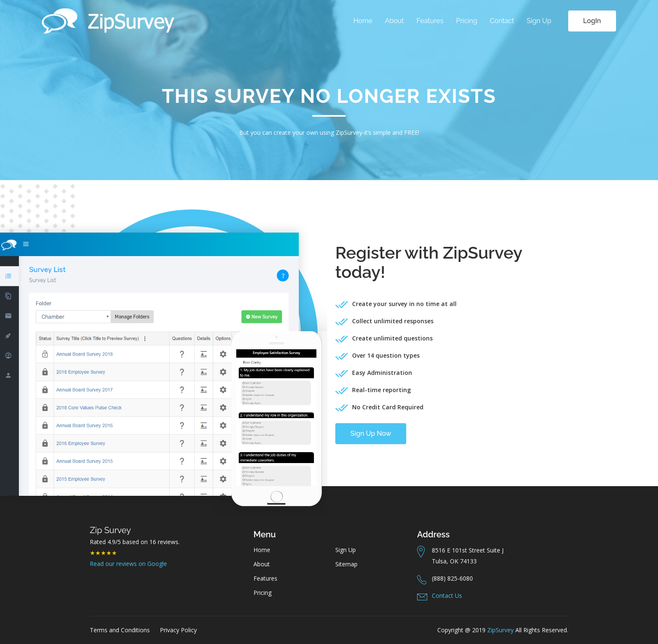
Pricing (467, 21)
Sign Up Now (371, 433)
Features (430, 21)
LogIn (592, 21)
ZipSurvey (500, 630)
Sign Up (539, 21)
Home (363, 21)
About (394, 21)
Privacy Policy (178, 630)
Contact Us (447, 596)
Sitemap (346, 564)
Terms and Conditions (120, 630)
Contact (502, 21)
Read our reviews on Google (128, 564)
